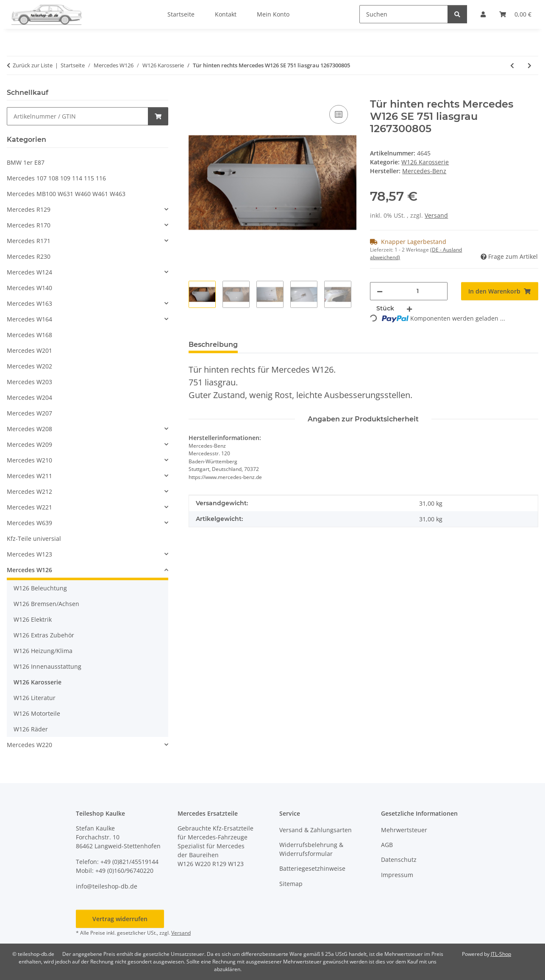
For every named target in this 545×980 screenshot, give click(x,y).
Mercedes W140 (29, 288)
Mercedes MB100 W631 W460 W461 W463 (66, 194)
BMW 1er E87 (26, 162)
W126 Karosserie (425, 162)
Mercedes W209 (29, 444)
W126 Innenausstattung (47, 666)
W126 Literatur (35, 698)
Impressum (397, 875)
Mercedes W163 (29, 303)
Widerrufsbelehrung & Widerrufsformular (311, 849)
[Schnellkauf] (78, 116)
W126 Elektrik (33, 619)
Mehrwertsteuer (404, 830)
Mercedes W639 (29, 523)
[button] (88, 209)
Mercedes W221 (29, 507)
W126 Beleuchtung (40, 588)
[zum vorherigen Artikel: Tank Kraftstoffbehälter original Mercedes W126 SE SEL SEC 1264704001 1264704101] (512, 65)
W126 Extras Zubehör (44, 635)
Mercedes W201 (29, 350)
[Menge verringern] (380, 291)
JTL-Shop (501, 954)
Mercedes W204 (29, 397)
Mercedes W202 (29, 366)
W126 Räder (31, 729)
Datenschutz (399, 860)
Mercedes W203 (29, 382)
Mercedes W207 (29, 413)
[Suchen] (404, 14)
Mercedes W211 (29, 476)
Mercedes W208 (29, 429)
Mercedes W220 (29, 745)
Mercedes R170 (29, 225)
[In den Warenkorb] (195, 94)
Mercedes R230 (29, 256)
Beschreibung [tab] (213, 345)
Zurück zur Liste (33, 65)
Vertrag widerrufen (120, 919)
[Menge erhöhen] (409, 309)
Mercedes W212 (29, 491)
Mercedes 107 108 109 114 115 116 (56, 178)
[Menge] (418, 291)
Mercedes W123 (29, 554)
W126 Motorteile (37, 713)
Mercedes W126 (29, 570)
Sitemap (291, 884)
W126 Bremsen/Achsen (46, 604)
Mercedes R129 (29, 209)
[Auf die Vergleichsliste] (339, 114)
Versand (436, 215)
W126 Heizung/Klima (43, 651)
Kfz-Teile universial (34, 538)
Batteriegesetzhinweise (312, 868)
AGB (387, 845)
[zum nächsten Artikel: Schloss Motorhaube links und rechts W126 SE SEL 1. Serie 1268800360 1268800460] (530, 65)
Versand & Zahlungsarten (316, 830)
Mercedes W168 (29, 335)
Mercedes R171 (29, 241)
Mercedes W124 (29, 272)
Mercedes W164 (29, 319)
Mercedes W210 (29, 460)
